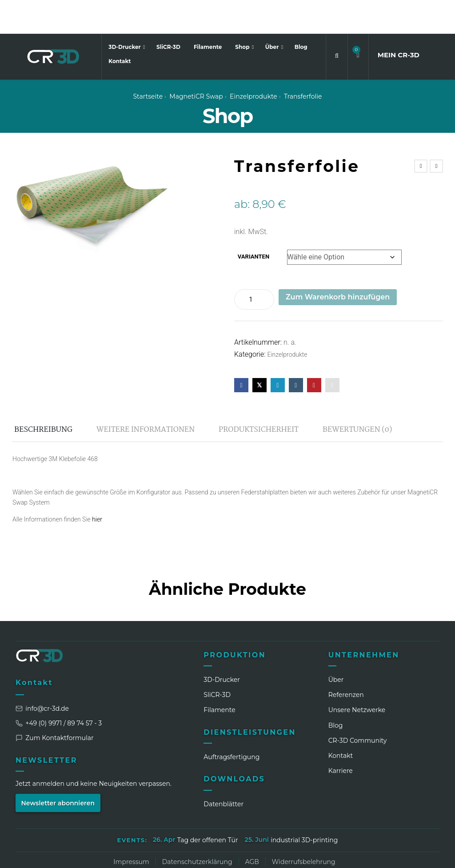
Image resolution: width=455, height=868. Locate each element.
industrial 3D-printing (304, 806)
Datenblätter (224, 770)
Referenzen (346, 661)
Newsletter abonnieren (58, 769)
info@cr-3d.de (42, 675)
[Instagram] (350, 854)
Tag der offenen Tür (208, 806)
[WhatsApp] (383, 854)
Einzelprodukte (253, 63)
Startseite (148, 63)
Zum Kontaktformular (55, 705)
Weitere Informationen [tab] (146, 396)
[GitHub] (432, 854)
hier (97, 486)
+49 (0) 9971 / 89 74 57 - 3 (59, 690)
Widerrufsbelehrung (304, 828)
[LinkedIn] (334, 854)
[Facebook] (367, 854)
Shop (243, 14)
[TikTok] (399, 854)
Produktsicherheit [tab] (259, 396)
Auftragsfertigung (231, 723)
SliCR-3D (168, 14)
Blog (301, 14)
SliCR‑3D (217, 661)
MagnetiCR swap (196, 63)
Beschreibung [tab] (43, 396)
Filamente (208, 14)
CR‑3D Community (358, 707)
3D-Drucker (125, 14)
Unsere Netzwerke (357, 677)
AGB (252, 828)
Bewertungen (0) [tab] (357, 396)
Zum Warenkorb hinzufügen (338, 263)
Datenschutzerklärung (197, 828)
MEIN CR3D (399, 21)
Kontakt (120, 28)
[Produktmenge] (254, 266)
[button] (358, 22)
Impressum (131, 828)
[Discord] (416, 854)
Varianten (253, 223)
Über (273, 14)
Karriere (341, 737)
